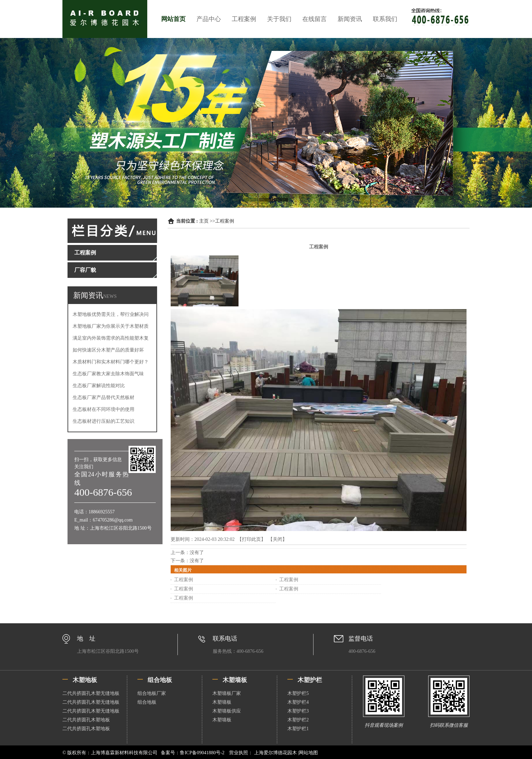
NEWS (110, 296)
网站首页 (173, 19)
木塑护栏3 (298, 711)
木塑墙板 (222, 702)
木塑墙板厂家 (227, 693)
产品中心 (209, 19)
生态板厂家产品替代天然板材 (103, 397)
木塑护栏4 (298, 702)
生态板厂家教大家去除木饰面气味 (108, 374)
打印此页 (251, 539)
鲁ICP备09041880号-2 (202, 753)
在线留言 (315, 19)
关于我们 (279, 19)
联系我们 (385, 19)
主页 (204, 221)
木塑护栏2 (298, 720)
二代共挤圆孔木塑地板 (86, 720)
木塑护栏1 (298, 729)
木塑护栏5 (298, 693)
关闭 (278, 539)
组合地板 (147, 702)
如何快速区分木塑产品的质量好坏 (108, 350)
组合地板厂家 (152, 693)
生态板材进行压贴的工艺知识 (103, 421)
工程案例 (244, 19)
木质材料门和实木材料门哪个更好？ (111, 362)
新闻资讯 (350, 19)
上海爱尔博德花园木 (275, 753)
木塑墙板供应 (227, 711)
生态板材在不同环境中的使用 (103, 409)
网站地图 (308, 753)
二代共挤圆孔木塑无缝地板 (91, 693)
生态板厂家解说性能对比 (99, 386)
